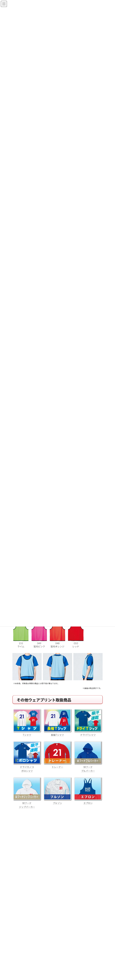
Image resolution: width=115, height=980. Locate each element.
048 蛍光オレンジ (57, 643)
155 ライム (21, 643)
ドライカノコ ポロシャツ (27, 767)
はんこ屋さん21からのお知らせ (41, 841)
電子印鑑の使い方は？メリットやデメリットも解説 (41, 858)
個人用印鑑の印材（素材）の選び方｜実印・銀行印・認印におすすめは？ (53, 845)
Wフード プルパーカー (88, 767)
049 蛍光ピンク (39, 643)
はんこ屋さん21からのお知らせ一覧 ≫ (80, 883)
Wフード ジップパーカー (27, 803)
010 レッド (76, 643)
